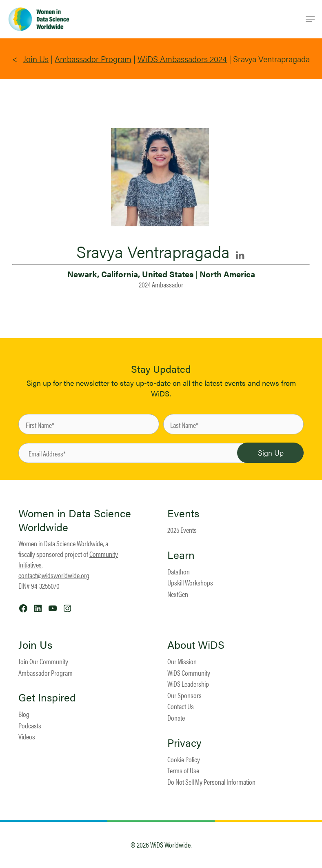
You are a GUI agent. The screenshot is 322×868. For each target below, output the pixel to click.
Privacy (184, 743)
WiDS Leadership (188, 684)
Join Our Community (43, 661)
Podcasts (30, 725)
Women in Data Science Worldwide (75, 520)
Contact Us (181, 706)
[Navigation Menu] (310, 19)
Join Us (36, 59)
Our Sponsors (184, 695)
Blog (24, 714)
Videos (27, 736)
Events (183, 513)
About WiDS (196, 645)
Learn (181, 555)
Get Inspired (47, 697)
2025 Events (182, 530)
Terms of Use (183, 770)
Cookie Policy (184, 759)
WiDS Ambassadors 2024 (182, 59)
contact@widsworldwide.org (54, 575)
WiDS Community (189, 673)
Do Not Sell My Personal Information (211, 782)
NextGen (178, 594)
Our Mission (182, 661)
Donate (176, 718)
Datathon (179, 571)
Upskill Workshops (190, 582)
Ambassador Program (93, 59)
